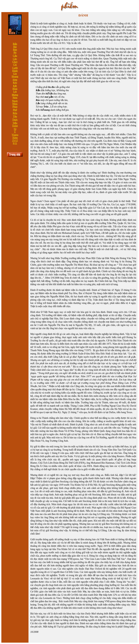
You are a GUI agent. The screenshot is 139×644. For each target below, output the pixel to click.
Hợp (15, 80)
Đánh (15, 71)
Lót (15, 92)
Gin (15, 74)
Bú (15, 52)
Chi (15, 65)
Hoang (15, 76)
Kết (15, 86)
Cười (15, 68)
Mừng (15, 95)
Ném (15, 98)
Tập (15, 116)
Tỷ (15, 129)
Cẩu (15, 56)
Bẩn (15, 44)
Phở (15, 110)
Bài (15, 47)
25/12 (15, 140)
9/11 (15, 143)
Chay (15, 62)
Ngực (15, 101)
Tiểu (15, 123)
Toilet (15, 126)
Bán (15, 50)
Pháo (15, 107)
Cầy (15, 59)
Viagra (15, 135)
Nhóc (15, 104)
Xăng (15, 138)
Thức (15, 120)
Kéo (15, 83)
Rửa (15, 113)
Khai (15, 89)
